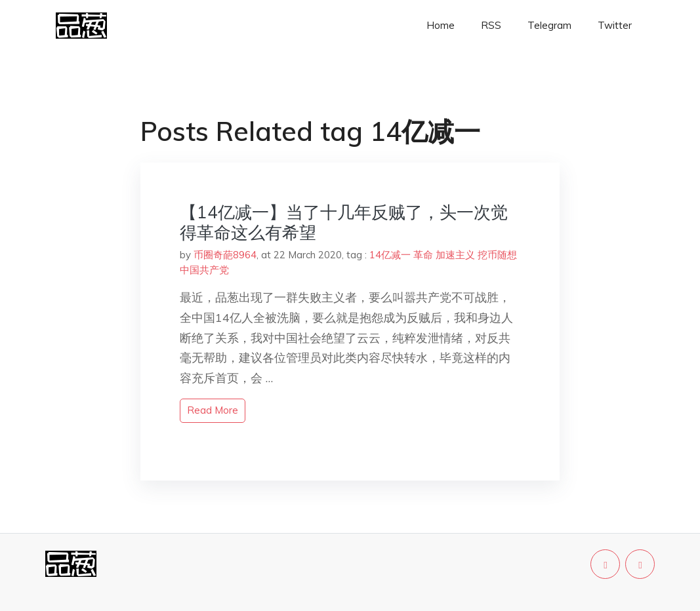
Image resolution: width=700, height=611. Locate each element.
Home (441, 25)
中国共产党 (204, 270)
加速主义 (455, 255)
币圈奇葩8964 (225, 255)
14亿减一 (390, 255)
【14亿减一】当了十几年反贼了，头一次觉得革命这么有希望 (344, 222)
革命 (423, 255)
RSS (491, 25)
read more (213, 410)
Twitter (615, 25)
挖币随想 (497, 255)
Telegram (549, 25)
